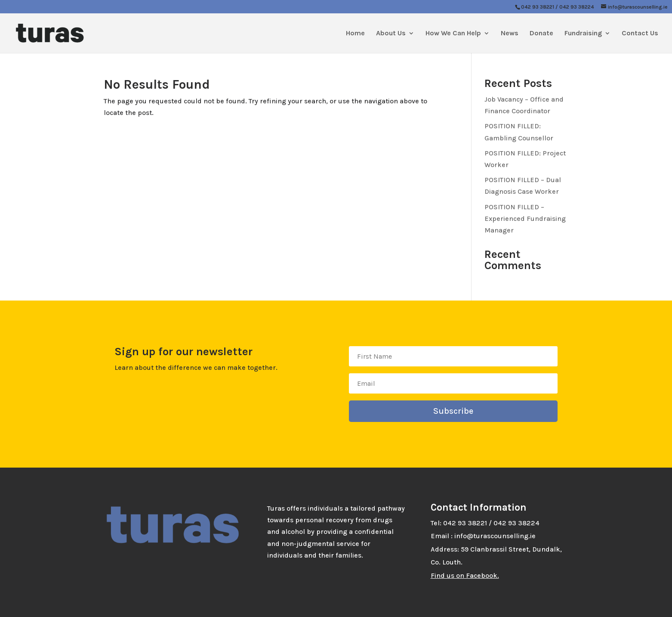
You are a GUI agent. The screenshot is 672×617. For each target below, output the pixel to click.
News (510, 34)
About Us (391, 34)
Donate (541, 34)
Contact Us (640, 34)
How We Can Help (453, 34)
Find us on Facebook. (465, 575)
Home (355, 34)
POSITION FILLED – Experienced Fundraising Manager (525, 219)
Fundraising (583, 34)
